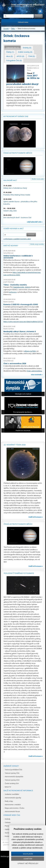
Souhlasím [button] (28, 854)
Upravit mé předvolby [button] (28, 863)
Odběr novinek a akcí (13, 229)
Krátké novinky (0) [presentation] (25, 52)
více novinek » (37, 375)
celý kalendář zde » (35, 222)
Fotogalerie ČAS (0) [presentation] (14, 60)
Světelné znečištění (12, 794)
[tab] (13, 48)
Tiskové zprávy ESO (12, 780)
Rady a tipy (9, 801)
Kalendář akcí (10, 180)
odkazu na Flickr (30, 351)
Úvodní (6, 29)
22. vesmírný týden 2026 (15, 445)
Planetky (8, 826)
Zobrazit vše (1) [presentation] (13, 48)
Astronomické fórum (12, 811)
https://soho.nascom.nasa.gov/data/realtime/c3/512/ (23, 322)
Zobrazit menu (23, 22)
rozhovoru (13, 292)
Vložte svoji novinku (37, 244)
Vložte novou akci (38, 179)
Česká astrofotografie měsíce (18, 153)
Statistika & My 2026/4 (22, 287)
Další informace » (36, 517)
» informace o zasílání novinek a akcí (17, 239)
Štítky (13, 29)
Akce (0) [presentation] (9, 56)
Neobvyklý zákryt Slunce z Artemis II (20, 331)
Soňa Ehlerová (8, 253)
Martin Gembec (9, 302)
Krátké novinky (11, 245)
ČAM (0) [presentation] (32, 56)
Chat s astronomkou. (34, 371)
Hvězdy (8, 819)
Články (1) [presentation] (10, 52)
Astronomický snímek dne (16, 116)
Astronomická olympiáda (14, 777)
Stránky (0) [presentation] (27, 48)
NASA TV (8, 787)
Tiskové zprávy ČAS (12, 773)
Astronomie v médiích (13, 805)
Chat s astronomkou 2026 (15, 363)
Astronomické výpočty (13, 798)
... (31, 105)
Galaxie (8, 822)
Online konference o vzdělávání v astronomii (18, 257)
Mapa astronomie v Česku (15, 808)
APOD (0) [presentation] (20, 56)
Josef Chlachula (9, 282)
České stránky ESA (12, 783)
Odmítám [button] (28, 859)
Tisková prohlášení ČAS (13, 770)
